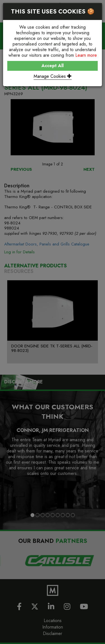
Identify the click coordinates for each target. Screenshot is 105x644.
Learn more (86, 55)
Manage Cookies (53, 76)
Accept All (53, 66)
